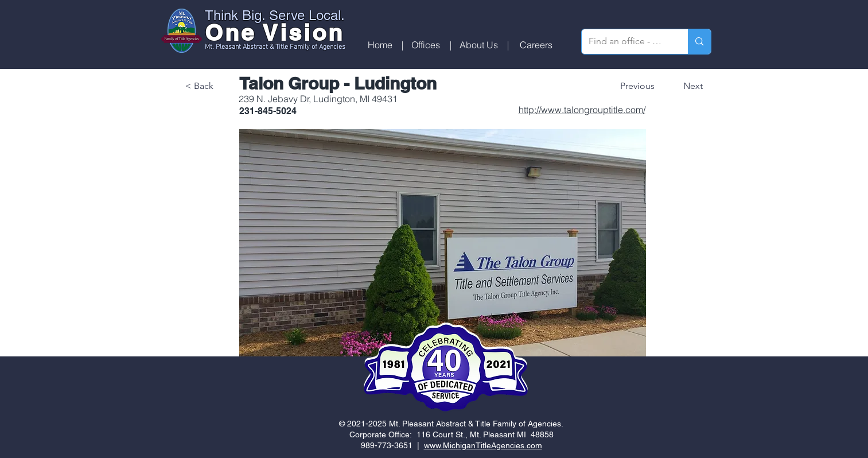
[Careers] (536, 45)
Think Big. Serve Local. (275, 15)
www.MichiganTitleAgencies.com (483, 445)
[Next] (685, 86)
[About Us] (479, 45)
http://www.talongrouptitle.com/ (582, 110)
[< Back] (223, 86)
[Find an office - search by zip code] (626, 42)
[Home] (380, 45)
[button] (426, 45)
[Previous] (641, 86)
